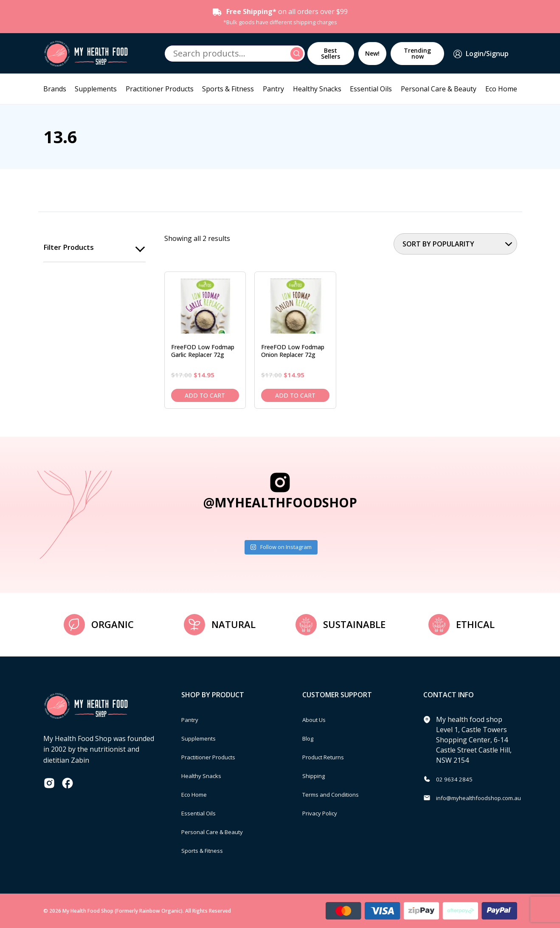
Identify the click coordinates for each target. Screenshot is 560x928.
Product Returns (328, 757)
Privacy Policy (324, 813)
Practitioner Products (160, 89)
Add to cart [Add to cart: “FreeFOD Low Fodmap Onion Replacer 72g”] (295, 395)
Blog (310, 738)
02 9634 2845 (457, 779)
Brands (55, 89)
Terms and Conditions (338, 794)
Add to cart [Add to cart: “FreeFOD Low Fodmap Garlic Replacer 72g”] (205, 395)
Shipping (317, 775)
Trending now (417, 53)
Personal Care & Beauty (439, 89)
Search (298, 54)
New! (372, 53)
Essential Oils (371, 89)
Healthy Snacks (317, 89)
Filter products (70, 248)
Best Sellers (331, 53)
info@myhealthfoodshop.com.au (488, 798)
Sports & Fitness (228, 89)
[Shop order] (455, 244)
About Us (317, 719)
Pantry (273, 89)
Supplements (96, 89)
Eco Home (501, 89)
